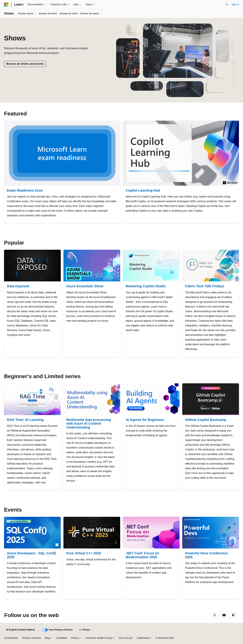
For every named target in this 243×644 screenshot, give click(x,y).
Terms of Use (126, 638)
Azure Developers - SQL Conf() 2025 (32, 555)
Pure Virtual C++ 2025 (84, 553)
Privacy (75, 638)
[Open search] (227, 5)
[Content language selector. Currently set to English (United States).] (20, 630)
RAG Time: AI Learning (25, 420)
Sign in (235, 4)
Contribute (62, 638)
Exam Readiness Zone (25, 190)
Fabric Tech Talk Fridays (205, 286)
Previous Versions (31, 638)
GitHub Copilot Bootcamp (206, 420)
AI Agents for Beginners (145, 420)
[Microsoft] (6, 5)
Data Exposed (18, 286)
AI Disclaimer (11, 638)
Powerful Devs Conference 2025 (206, 555)
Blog (47, 638)
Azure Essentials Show (85, 286)
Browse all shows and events (25, 64)
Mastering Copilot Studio (146, 286)
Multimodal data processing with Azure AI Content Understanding (89, 424)
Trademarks (143, 638)
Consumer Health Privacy (99, 638)
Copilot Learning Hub (143, 190)
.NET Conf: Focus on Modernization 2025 (142, 555)
